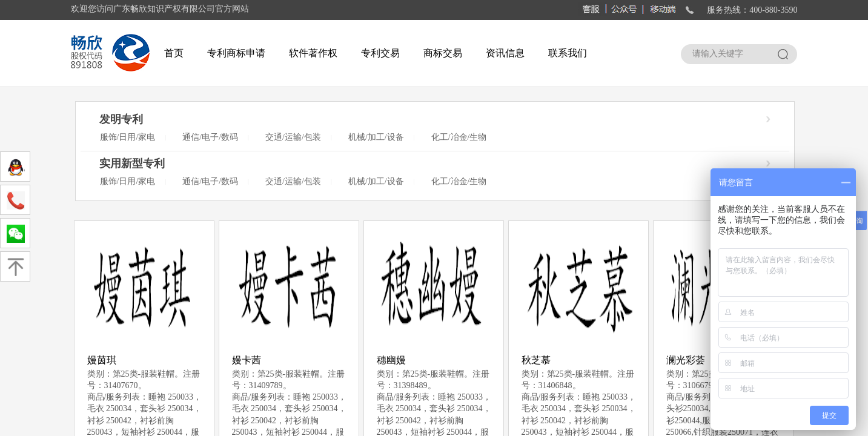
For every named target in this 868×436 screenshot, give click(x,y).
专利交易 (380, 53)
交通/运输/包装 (293, 137)
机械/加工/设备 (376, 137)
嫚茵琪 (102, 360)
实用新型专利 (132, 163)
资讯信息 (505, 53)
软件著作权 (313, 53)
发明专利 (121, 119)
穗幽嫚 (391, 360)
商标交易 (443, 53)
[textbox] (727, 54)
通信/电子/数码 (210, 137)
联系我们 (568, 53)
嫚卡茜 (247, 360)
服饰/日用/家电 (128, 137)
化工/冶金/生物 (459, 137)
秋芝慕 (536, 360)
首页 (174, 53)
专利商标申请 (236, 53)
